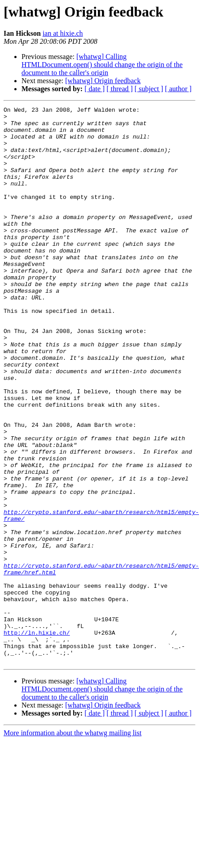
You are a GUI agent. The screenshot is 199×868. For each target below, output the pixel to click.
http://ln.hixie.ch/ (37, 738)
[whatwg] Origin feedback (103, 81)
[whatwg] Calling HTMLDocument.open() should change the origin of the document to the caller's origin (102, 65)
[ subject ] (149, 89)
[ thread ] (120, 89)
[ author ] (178, 89)
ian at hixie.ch (63, 33)
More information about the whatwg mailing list (72, 844)
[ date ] (95, 89)
